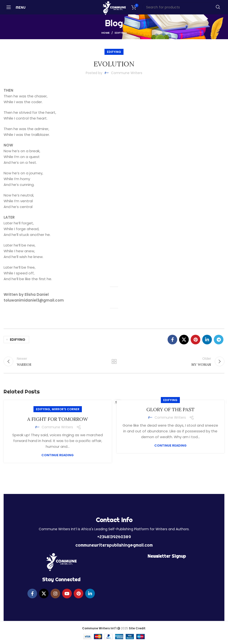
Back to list (114, 361)
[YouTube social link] (67, 593)
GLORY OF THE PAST (170, 409)
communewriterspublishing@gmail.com (114, 545)
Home (105, 33)
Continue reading (58, 455)
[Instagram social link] (55, 593)
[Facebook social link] (172, 340)
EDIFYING (121, 33)
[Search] (183, 7)
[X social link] (184, 340)
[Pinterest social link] (195, 340)
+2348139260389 (114, 537)
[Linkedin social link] (207, 340)
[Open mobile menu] (15, 7)
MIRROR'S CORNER (66, 409)
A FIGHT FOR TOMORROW (58, 419)
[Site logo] (114, 8)
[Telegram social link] (219, 340)
